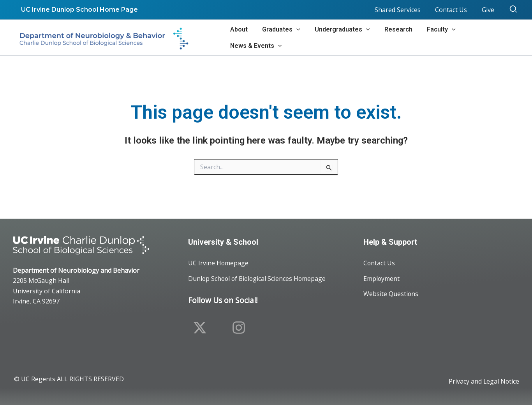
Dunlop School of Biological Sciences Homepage (258, 279)
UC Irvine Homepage (218, 263)
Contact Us (379, 263)
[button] (514, 10)
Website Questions (391, 294)
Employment (382, 279)
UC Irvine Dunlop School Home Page (78, 10)
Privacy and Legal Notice (484, 382)
